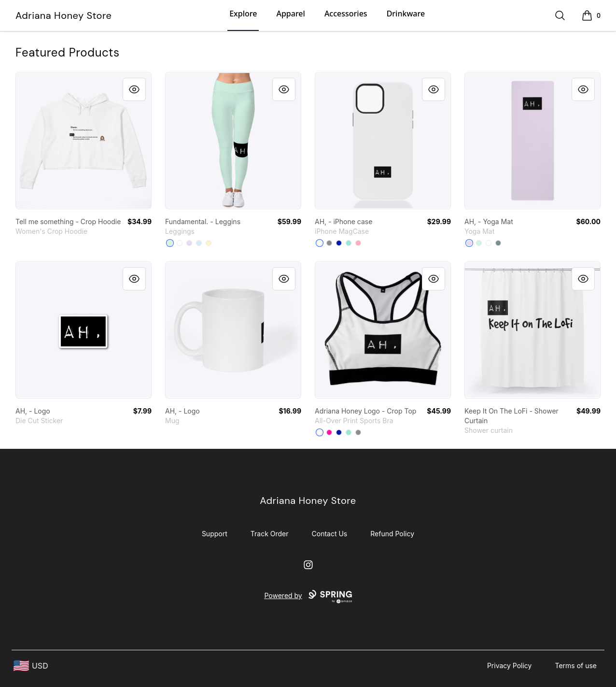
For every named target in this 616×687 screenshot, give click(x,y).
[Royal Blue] (339, 243)
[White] (180, 243)
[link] (84, 141)
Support (215, 534)
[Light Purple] (189, 243)
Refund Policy (392, 534)
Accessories (346, 14)
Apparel (290, 14)
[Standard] (489, 243)
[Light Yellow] (209, 243)
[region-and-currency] (31, 666)
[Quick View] (134, 89)
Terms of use (576, 666)
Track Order (270, 534)
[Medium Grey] (329, 243)
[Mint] (170, 243)
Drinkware (406, 14)
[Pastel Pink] (358, 243)
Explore (243, 14)
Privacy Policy (510, 666)
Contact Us (330, 534)
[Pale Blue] (199, 243)
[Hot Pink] (329, 432)
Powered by (308, 597)
